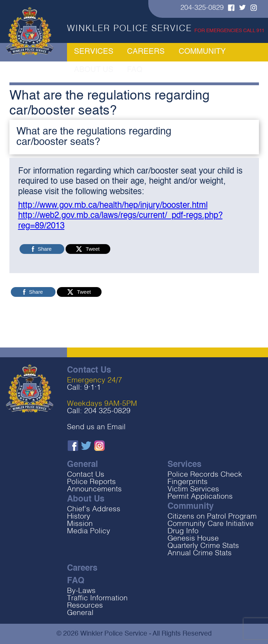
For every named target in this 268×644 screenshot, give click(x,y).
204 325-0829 (107, 411)
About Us (219, 52)
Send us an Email (96, 427)
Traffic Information (97, 598)
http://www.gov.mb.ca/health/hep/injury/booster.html (113, 206)
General (80, 613)
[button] (134, 137)
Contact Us (86, 475)
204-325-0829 (202, 8)
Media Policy (89, 531)
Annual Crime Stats (200, 553)
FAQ (251, 52)
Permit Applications (200, 497)
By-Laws (81, 591)
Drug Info (183, 531)
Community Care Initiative (211, 524)
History (79, 517)
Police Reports (91, 482)
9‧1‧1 (92, 388)
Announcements (94, 489)
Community (175, 52)
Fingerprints (188, 482)
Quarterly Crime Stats (203, 546)
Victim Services (193, 489)
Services (94, 52)
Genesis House (193, 539)
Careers (133, 52)
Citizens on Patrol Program (212, 517)
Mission (80, 524)
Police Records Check (205, 475)
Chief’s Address (94, 509)
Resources (85, 606)
